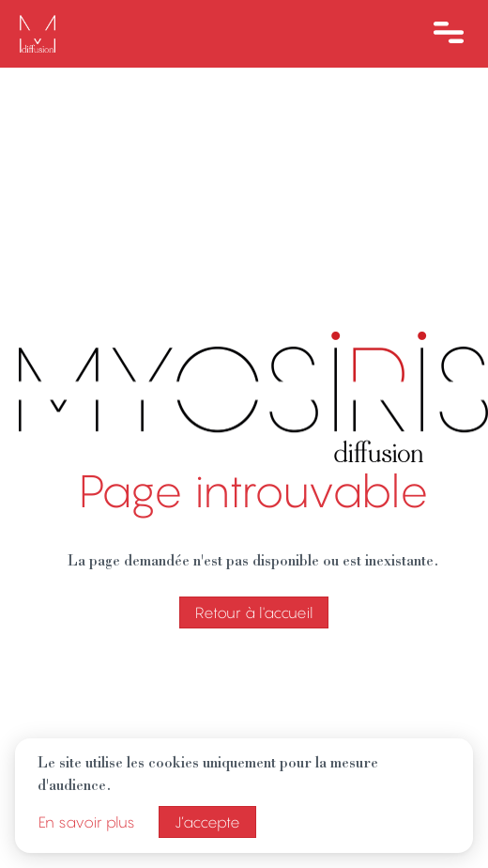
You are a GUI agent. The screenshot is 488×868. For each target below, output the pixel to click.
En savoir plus (87, 822)
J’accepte (207, 822)
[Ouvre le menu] (449, 34)
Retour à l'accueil (254, 612)
